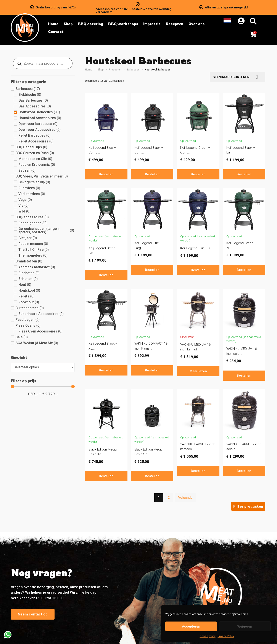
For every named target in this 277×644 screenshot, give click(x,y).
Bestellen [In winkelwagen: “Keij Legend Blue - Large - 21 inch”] (152, 270)
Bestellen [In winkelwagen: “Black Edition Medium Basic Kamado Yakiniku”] (106, 476)
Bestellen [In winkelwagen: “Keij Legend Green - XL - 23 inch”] (244, 270)
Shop (101, 70)
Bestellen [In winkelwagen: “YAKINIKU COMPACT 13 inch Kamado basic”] (152, 370)
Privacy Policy (226, 636)
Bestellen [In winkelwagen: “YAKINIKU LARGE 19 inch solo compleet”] (244, 471)
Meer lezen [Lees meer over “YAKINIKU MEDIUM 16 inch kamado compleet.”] (198, 371)
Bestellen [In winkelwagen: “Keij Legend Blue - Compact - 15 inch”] (106, 174)
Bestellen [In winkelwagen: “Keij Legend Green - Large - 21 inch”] (106, 275)
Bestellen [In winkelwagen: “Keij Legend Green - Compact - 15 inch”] (198, 174)
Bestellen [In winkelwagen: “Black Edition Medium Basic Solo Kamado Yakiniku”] (152, 476)
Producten (115, 70)
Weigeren (245, 626)
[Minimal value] (43, 387)
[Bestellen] (238, 77)
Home (89, 70)
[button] (248, 506)
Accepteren (191, 626)
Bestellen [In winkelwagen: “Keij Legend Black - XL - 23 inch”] (106, 370)
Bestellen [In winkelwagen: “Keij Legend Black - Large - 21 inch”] (244, 174)
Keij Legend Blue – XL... (198, 248)
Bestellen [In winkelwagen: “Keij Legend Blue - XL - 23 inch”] (198, 270)
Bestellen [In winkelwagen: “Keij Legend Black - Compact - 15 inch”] (152, 174)
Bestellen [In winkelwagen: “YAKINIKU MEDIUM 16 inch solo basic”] (244, 376)
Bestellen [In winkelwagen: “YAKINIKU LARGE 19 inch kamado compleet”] (198, 471)
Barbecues (133, 70)
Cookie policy (208, 636)
